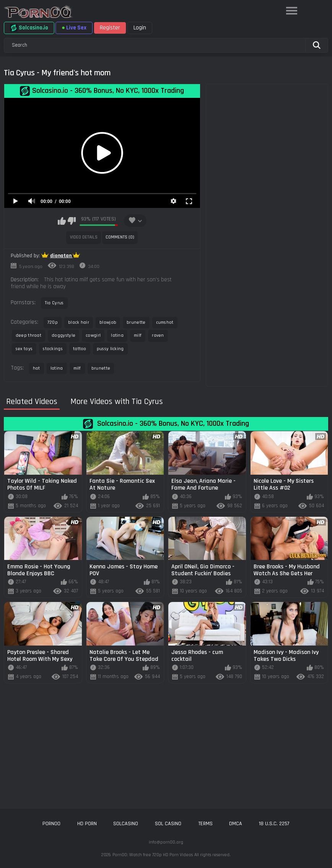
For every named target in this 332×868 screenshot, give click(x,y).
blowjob (108, 322)
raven (158, 335)
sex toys (24, 349)
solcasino (126, 824)
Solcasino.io (29, 28)
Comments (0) (120, 237)
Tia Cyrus (54, 303)
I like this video (62, 221)
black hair (79, 322)
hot (37, 368)
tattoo (80, 349)
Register (110, 28)
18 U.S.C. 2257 (274, 824)
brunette (136, 322)
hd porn (87, 824)
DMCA (236, 824)
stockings (53, 349)
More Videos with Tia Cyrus (117, 402)
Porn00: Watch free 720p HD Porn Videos (153, 855)
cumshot (165, 322)
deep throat (28, 335)
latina (117, 335)
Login (140, 28)
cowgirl (93, 335)
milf (138, 335)
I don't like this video (72, 221)
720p (53, 322)
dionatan (61, 256)
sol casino (168, 824)
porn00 (51, 824)
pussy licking (110, 349)
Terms (205, 824)
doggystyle (63, 335)
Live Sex (74, 28)
